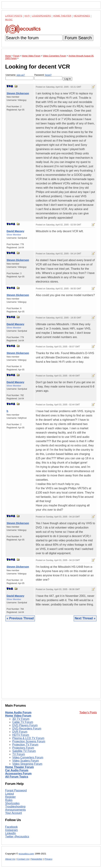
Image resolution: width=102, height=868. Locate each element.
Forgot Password (16, 790)
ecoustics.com (26, 854)
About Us (10, 859)
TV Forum (19, 754)
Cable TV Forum (23, 722)
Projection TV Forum (25, 745)
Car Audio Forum (17, 770)
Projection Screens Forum (29, 741)
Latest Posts (14, 16)
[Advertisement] (51, 663)
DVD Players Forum (25, 725)
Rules (9, 800)
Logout (10, 794)
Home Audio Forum (18, 712)
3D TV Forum (21, 719)
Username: (19, 77)
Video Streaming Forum (27, 764)
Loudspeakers (41, 16)
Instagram (11, 830)
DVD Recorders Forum (27, 729)
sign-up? (21, 75)
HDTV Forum (21, 735)
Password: (48, 77)
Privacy (49, 859)
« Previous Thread (20, 618)
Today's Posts (88, 712)
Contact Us (23, 859)
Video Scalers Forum (26, 761)
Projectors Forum (23, 748)
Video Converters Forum (28, 757)
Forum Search (78, 38)
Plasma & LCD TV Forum (28, 738)
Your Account (14, 813)
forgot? (48, 75)
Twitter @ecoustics (17, 836)
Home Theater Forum (19, 767)
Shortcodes (12, 803)
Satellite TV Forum (24, 751)
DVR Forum (20, 732)
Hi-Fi (27, 16)
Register (11, 797)
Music (9, 20)
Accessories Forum (18, 773)
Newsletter (37, 859)
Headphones (82, 16)
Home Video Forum (18, 716)
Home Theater (62, 16)
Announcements (15, 810)
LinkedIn (11, 833)
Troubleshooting (15, 807)
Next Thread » (85, 618)
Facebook (11, 827)
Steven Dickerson (18, 93)
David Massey (15, 231)
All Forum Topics (17, 777)
